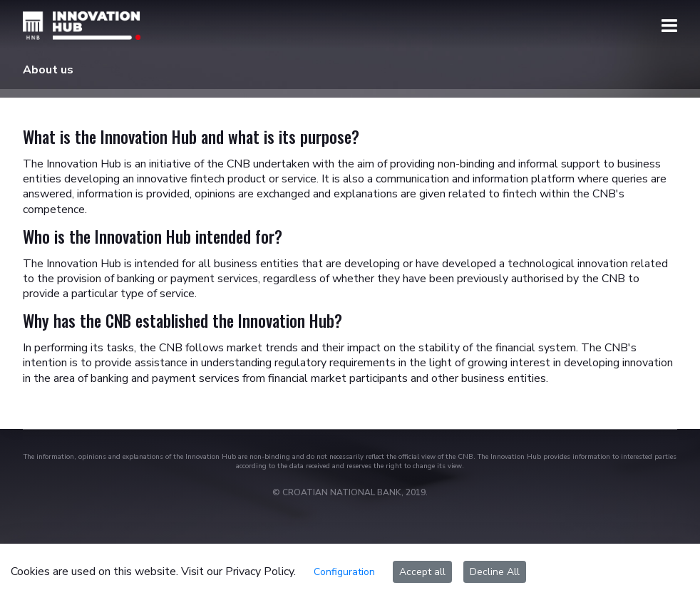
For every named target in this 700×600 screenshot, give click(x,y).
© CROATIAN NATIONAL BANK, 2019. (350, 492)
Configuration (344, 572)
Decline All (495, 572)
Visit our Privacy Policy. (238, 571)
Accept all (422, 572)
